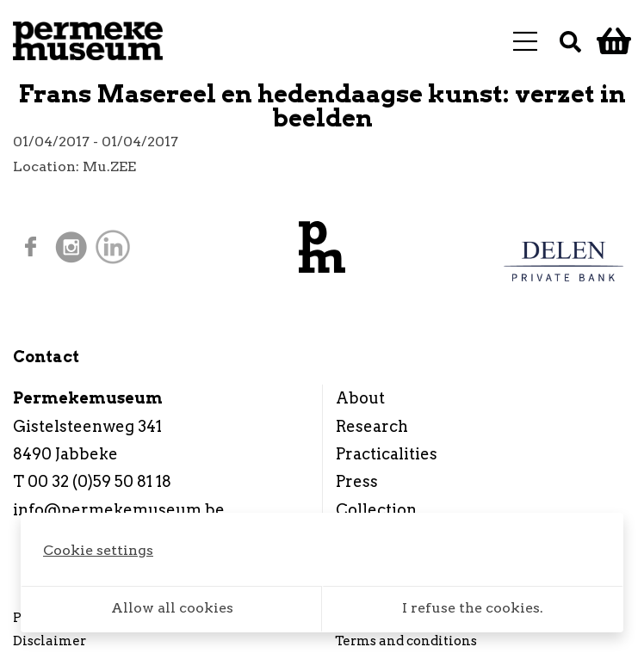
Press (357, 481)
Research (372, 426)
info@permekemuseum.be (119, 510)
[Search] (570, 41)
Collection (376, 510)
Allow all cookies (172, 608)
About (360, 398)
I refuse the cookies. (473, 608)
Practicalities (387, 454)
